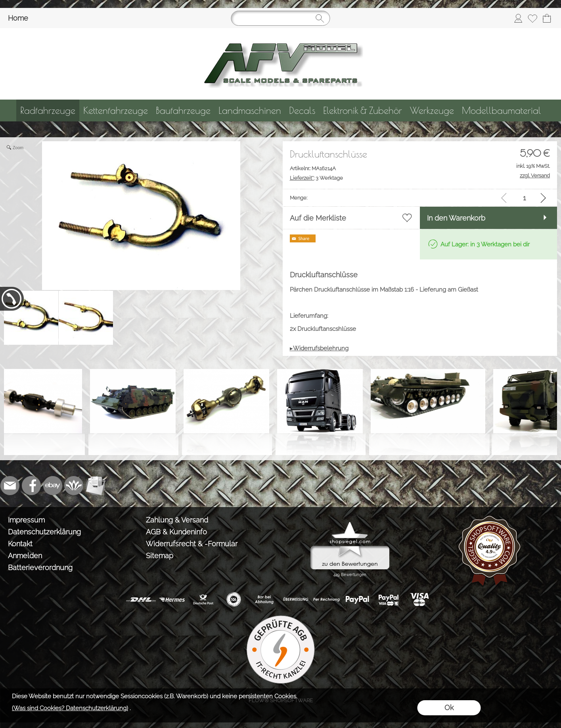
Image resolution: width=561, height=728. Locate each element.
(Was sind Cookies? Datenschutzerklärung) (70, 708)
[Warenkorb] (547, 18)
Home (18, 18)
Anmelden (25, 556)
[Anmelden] (518, 18)
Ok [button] (449, 708)
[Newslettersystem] (96, 486)
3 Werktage (316, 178)
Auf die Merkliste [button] (318, 218)
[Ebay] (53, 486)
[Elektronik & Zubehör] (363, 110)
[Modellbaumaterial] (502, 110)
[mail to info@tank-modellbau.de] (10, 486)
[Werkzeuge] (432, 110)
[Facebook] (31, 486)
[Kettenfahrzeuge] (116, 110)
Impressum (26, 520)
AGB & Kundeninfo (176, 532)
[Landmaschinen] (250, 110)
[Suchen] (281, 18)
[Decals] (302, 110)
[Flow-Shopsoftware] (74, 486)
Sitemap (160, 556)
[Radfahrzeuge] (48, 110)
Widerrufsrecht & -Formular (192, 544)
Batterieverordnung (40, 568)
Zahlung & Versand (177, 520)
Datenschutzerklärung (44, 532)
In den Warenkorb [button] (456, 218)
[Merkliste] (532, 18)
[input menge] (524, 198)
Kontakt (20, 544)
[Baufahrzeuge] (183, 110)
